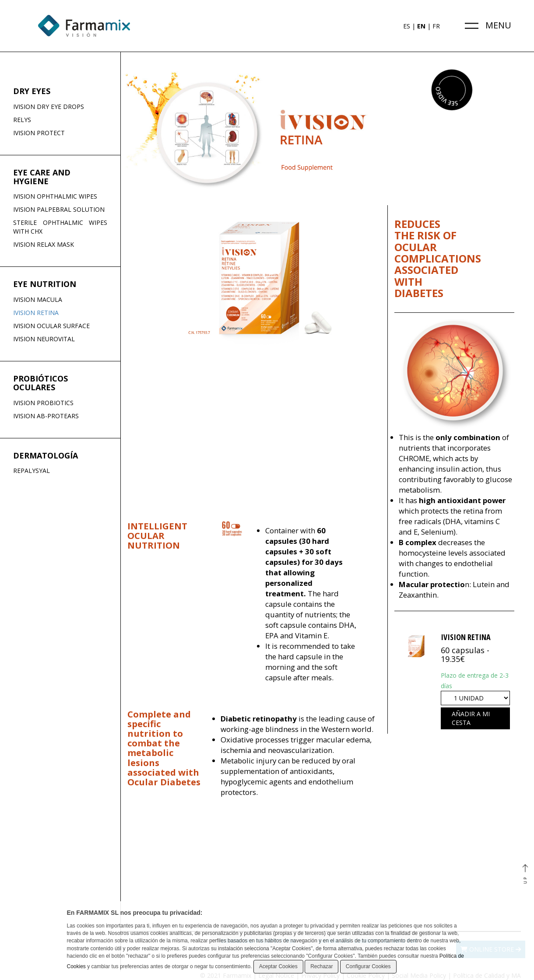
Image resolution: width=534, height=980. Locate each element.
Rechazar (321, 966)
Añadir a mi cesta (471, 718)
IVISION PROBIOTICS (43, 403)
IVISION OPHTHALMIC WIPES (55, 196)
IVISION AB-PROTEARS (46, 416)
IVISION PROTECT (39, 133)
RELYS (22, 120)
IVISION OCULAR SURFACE (51, 326)
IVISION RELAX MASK (44, 244)
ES (407, 26)
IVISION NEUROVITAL (44, 339)
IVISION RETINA (36, 313)
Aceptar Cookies (278, 966)
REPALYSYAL (32, 471)
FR (436, 26)
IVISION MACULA (38, 299)
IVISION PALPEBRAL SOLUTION (59, 209)
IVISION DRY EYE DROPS (49, 107)
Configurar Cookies (368, 966)
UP (525, 874)
